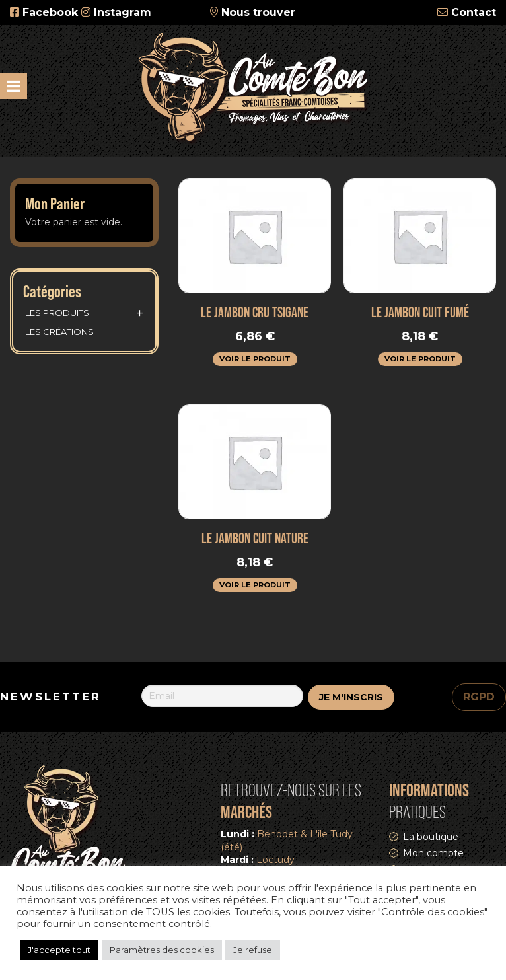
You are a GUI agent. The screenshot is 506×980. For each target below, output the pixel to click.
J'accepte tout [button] (59, 950)
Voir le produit (255, 359)
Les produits (84, 313)
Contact (474, 12)
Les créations (59, 332)
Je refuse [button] (253, 950)
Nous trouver (258, 12)
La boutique (431, 837)
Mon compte (433, 853)
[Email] (222, 696)
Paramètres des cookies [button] (162, 950)
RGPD (479, 697)
